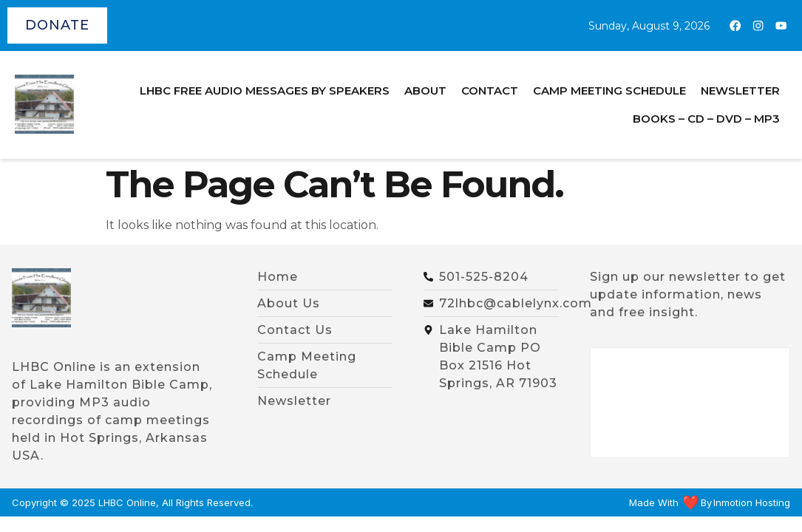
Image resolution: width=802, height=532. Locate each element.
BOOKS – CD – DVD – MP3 (706, 119)
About (425, 91)
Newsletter (740, 91)
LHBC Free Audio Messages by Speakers (265, 91)
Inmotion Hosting (752, 503)
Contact (490, 91)
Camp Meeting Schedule (609, 91)
